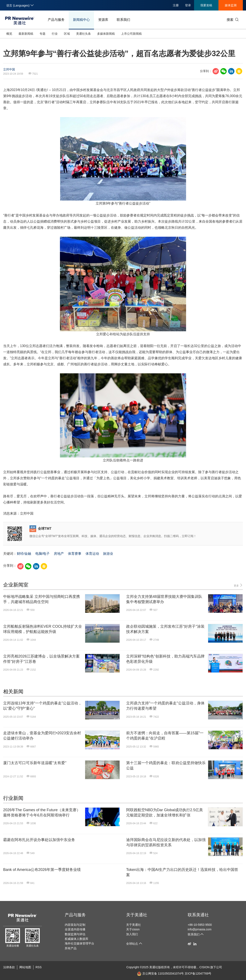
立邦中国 (9, 69)
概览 (9, 34)
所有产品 (71, 948)
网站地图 (25, 967)
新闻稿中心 (81, 20)
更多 (238, 585)
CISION (204, 967)
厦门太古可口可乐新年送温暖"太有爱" (35, 763)
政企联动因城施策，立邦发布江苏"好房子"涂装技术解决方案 (165, 629)
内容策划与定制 (75, 925)
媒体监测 (231, 5)
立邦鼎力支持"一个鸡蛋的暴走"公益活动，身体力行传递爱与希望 (165, 706)
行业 (55, 34)
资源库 (103, 20)
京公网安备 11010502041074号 (160, 973)
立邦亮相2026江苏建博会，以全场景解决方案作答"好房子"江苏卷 (41, 659)
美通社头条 (83, 34)
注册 (176, 5)
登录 (188, 5)
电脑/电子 (42, 554)
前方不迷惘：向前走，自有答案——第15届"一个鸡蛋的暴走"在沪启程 (165, 736)
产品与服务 (56, 20)
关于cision (133, 929)
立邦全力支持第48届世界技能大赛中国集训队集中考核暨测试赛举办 (164, 599)
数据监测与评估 (75, 934)
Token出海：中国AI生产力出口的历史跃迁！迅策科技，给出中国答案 (182, 872)
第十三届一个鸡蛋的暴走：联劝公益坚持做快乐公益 (166, 765)
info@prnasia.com (200, 929)
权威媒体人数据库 (77, 939)
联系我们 (123, 20)
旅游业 (108, 554)
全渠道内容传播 (75, 929)
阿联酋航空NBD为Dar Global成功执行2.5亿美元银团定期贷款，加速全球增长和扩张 (165, 813)
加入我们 (132, 934)
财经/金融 (24, 554)
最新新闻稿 (26, 34)
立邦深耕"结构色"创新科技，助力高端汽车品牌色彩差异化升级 (165, 659)
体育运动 (92, 554)
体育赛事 (75, 554)
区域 (67, 34)
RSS (39, 967)
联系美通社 (198, 915)
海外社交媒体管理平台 (79, 943)
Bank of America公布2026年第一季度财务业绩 (42, 870)
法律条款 (9, 967)
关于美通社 (137, 915)
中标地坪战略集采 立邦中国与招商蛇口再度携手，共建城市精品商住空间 (42, 599)
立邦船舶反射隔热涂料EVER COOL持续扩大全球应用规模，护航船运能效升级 (43, 629)
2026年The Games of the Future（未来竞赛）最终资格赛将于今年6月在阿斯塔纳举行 (42, 813)
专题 (42, 34)
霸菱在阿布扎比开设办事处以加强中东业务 (39, 840)
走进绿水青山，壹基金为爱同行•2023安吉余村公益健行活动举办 (42, 736)
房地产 (59, 554)
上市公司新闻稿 (131, 34)
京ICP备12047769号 (198, 973)
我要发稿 (206, 5)
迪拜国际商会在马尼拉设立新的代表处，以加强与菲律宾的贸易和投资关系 (166, 842)
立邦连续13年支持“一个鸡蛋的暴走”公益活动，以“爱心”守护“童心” (42, 706)
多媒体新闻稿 (106, 34)
